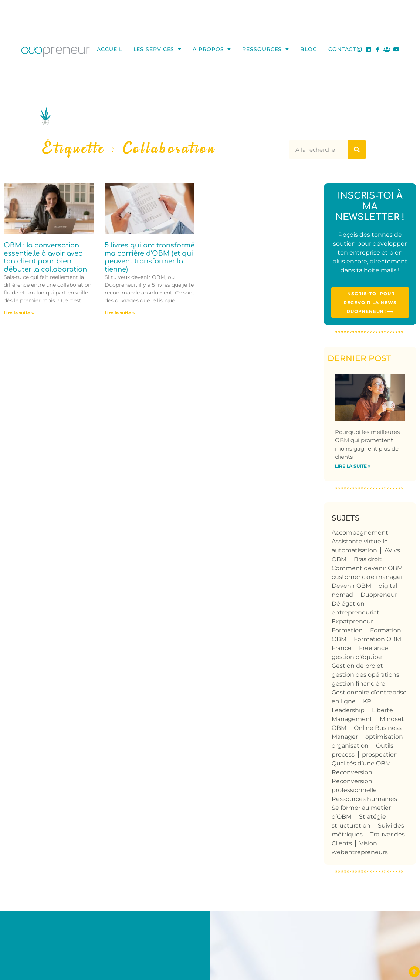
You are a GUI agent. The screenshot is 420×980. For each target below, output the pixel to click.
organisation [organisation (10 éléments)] (350, 746)
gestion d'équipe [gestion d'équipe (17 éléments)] (357, 657)
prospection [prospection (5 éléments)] (380, 755)
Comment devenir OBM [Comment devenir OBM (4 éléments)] (367, 568)
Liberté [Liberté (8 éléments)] (382, 710)
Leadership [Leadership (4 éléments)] (348, 710)
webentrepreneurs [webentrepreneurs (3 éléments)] (360, 852)
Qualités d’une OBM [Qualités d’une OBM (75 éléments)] (361, 763)
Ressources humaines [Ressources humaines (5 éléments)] (364, 799)
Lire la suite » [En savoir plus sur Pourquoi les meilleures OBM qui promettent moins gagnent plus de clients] (353, 466)
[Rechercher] (357, 149)
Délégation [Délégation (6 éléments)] (348, 604)
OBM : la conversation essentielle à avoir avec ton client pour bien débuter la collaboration (45, 257)
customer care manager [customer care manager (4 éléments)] (367, 577)
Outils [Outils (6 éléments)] (385, 746)
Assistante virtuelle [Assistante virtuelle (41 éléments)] (360, 541)
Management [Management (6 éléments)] (352, 719)
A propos (212, 49)
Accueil (109, 49)
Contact (342, 49)
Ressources (266, 49)
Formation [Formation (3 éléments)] (347, 630)
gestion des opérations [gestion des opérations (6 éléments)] (365, 675)
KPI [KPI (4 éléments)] (368, 701)
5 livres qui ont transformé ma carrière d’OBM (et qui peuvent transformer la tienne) (150, 257)
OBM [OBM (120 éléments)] (339, 728)
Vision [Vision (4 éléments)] (368, 843)
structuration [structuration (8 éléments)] (351, 826)
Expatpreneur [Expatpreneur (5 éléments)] (352, 621)
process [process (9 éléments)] (343, 755)
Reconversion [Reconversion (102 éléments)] (352, 772)
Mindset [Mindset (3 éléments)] (392, 719)
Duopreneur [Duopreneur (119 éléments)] (379, 595)
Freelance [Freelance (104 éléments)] (374, 648)
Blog (309, 49)
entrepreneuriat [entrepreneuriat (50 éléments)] (355, 612)
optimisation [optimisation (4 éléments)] (384, 737)
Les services (158, 49)
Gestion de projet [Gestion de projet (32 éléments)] (357, 666)
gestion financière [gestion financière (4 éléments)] (358, 683)
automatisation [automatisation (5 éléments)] (354, 550)
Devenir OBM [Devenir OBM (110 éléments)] (351, 586)
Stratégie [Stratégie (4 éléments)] (372, 817)
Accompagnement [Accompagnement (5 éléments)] (360, 533)
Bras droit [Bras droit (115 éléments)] (368, 559)
